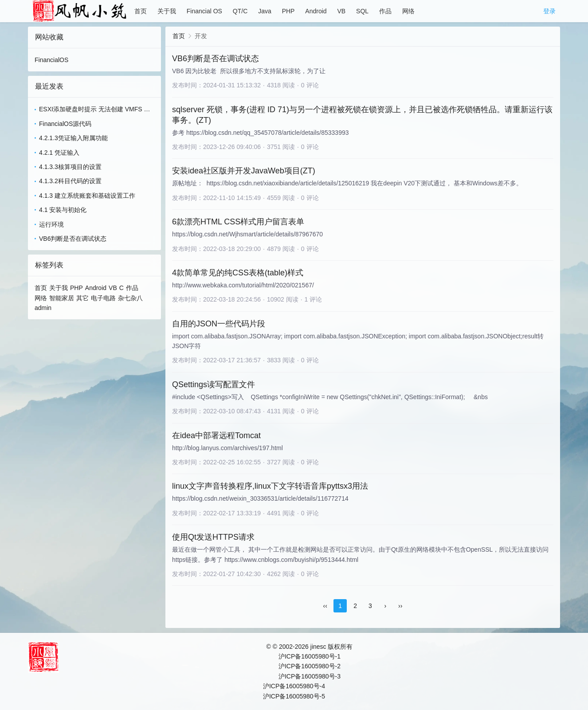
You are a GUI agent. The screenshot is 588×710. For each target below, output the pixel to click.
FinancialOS (51, 60)
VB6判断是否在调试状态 (73, 239)
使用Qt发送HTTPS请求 (213, 537)
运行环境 (51, 224)
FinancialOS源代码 (65, 124)
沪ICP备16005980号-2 (310, 666)
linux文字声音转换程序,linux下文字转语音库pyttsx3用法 (270, 486)
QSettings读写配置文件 (214, 384)
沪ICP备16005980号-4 (294, 686)
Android (316, 11)
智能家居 (62, 298)
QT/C (240, 11)
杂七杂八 (130, 298)
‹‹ (325, 606)
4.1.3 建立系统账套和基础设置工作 (87, 196)
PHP (288, 11)
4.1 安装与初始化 (63, 210)
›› (400, 606)
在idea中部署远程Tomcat (216, 435)
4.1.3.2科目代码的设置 (70, 181)
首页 (141, 11)
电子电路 (103, 298)
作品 (385, 11)
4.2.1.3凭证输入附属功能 (73, 138)
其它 (82, 298)
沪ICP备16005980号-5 (294, 696)
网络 (408, 11)
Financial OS (204, 11)
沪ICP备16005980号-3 (310, 676)
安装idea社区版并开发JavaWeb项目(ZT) (244, 171)
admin (43, 308)
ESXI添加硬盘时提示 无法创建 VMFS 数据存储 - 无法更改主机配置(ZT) (94, 110)
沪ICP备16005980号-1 (310, 656)
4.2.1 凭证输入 (59, 153)
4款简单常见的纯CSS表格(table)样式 (238, 273)
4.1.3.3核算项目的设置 (70, 167)
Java (265, 11)
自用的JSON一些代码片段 (219, 324)
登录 (549, 11)
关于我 (167, 11)
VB (341, 11)
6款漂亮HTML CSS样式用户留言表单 (238, 222)
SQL (362, 11)
